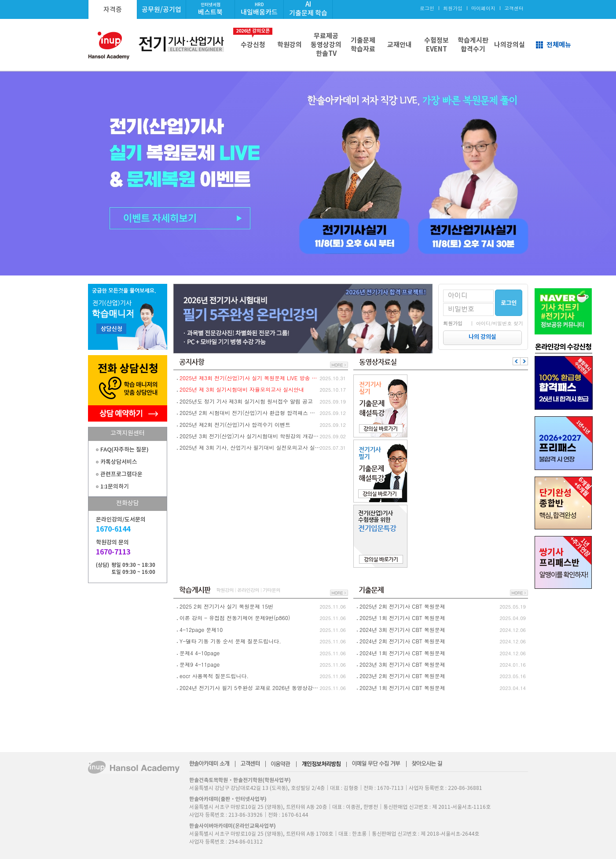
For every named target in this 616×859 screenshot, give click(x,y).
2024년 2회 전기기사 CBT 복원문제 (402, 641)
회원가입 (453, 8)
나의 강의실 (482, 337)
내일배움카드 (259, 9)
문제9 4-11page (200, 664)
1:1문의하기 (115, 486)
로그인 (427, 8)
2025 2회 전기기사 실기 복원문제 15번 (226, 606)
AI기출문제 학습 (308, 9)
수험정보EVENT (436, 45)
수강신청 (253, 38)
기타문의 (271, 590)
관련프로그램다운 (121, 474)
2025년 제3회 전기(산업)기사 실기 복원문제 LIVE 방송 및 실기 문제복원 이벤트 (250, 378)
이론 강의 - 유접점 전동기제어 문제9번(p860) (235, 618)
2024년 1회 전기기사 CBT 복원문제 (402, 653)
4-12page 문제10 (201, 630)
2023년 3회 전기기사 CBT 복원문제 (402, 664)
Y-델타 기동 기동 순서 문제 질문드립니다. (230, 641)
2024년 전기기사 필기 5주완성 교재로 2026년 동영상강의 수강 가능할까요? (250, 688)
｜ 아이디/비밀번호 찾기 (496, 323)
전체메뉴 (559, 45)
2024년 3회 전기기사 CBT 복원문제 (402, 630)
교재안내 (400, 45)
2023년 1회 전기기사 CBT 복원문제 (402, 688)
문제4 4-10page (200, 653)
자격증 (113, 9)
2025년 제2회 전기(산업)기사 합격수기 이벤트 (235, 424)
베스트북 (210, 9)
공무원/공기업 (161, 9)
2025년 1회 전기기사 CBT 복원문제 (402, 618)
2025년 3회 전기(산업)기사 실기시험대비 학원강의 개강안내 (250, 436)
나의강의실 (510, 45)
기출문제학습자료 (363, 45)
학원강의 (290, 45)
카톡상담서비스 (119, 462)
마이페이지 (483, 8)
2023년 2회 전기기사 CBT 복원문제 (402, 676)
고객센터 (514, 8)
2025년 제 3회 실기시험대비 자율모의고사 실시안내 (242, 389)
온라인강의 (248, 590)
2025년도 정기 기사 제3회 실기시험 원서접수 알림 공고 (246, 401)
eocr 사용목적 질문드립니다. (214, 676)
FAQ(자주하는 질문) (125, 450)
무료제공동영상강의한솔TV (326, 45)
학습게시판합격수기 (473, 45)
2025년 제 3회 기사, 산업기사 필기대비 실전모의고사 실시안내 (250, 447)
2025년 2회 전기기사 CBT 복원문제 (402, 606)
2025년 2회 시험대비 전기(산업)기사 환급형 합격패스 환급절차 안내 (250, 413)
